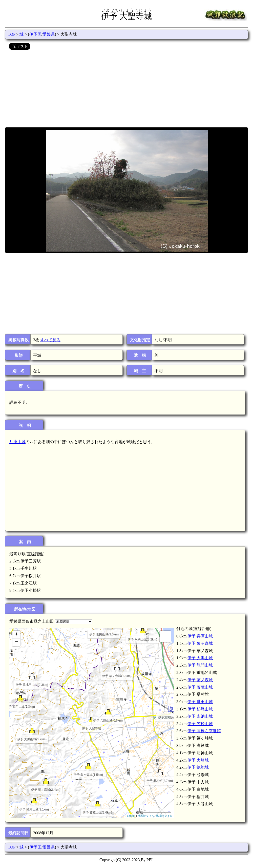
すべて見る (50, 340)
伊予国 (35, 34)
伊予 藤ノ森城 (200, 680)
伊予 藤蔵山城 (200, 687)
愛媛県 (49, 34)
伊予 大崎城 (198, 760)
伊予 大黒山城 (200, 658)
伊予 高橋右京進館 (204, 731)
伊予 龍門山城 (200, 665)
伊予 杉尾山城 (200, 709)
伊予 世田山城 (200, 702)
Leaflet (131, 816)
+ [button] (16, 635)
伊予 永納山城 (200, 716)
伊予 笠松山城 (200, 724)
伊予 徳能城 (198, 767)
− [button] (16, 642)
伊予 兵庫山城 (200, 636)
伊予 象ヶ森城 (200, 643)
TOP (12, 34)
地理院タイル (146, 816)
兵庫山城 (17, 442)
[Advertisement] (126, 89)
